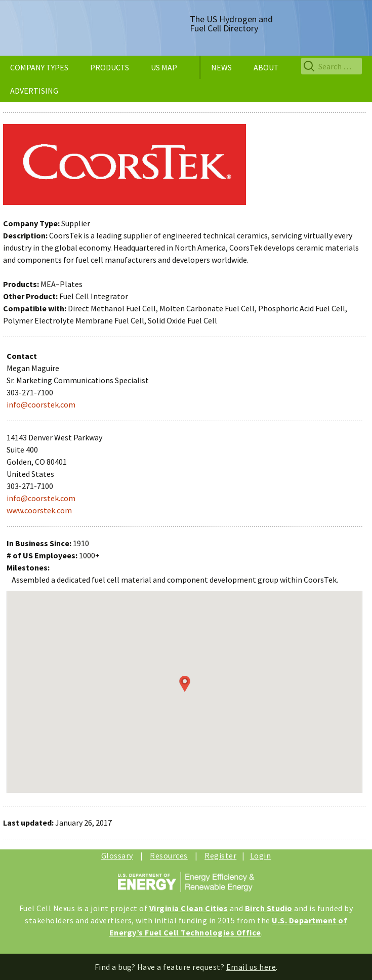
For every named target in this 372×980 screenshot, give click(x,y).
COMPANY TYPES (39, 67)
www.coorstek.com (39, 510)
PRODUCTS (110, 67)
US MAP (164, 67)
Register (220, 855)
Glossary (117, 855)
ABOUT (266, 67)
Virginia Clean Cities (189, 908)
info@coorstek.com (41, 404)
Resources (169, 855)
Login (261, 855)
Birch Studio (269, 908)
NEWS (221, 67)
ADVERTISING (34, 91)
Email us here (251, 967)
